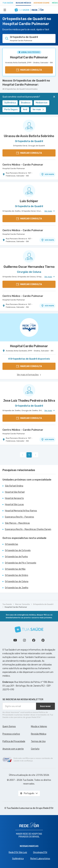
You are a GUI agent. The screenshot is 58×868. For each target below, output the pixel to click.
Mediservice (42, 103)
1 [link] (29, 455)
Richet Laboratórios (40, 859)
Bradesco (26, 103)
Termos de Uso (38, 741)
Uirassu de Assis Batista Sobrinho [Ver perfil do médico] (29, 136)
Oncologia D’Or (40, 852)
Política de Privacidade (14, 741)
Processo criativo (11, 734)
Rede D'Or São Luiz (18, 852)
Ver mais (38, 110)
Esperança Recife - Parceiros (19, 517)
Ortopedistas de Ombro (17, 575)
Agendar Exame (42, 3)
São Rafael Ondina (14, 486)
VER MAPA (47, 174)
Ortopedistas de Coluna (17, 581)
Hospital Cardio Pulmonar (29, 57)
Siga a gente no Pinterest (43, 640)
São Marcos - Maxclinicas (17, 523)
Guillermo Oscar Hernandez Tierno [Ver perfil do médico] (29, 267)
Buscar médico (23, 3)
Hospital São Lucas (14, 504)
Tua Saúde (8, 3)
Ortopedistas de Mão (15, 569)
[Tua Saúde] (29, 629)
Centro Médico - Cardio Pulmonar (23, 165)
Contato (35, 749)
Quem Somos (9, 726)
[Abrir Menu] (5, 10)
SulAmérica (10, 103)
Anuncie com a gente (13, 749)
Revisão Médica (39, 734)
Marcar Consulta (22, 604)
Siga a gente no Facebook (34, 640)
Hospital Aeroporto (14, 498)
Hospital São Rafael (15, 492)
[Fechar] (54, 97)
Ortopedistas (12, 544)
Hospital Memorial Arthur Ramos (21, 511)
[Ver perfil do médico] (29, 126)
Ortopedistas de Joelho (17, 588)
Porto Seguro (11, 110)
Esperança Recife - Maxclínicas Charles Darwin (28, 529)
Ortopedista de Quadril (43, 604)
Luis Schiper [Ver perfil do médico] (29, 201)
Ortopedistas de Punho (16, 557)
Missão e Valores (39, 726)
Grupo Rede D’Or (45, 808)
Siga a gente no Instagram (24, 640)
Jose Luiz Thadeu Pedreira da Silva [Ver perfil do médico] (29, 401)
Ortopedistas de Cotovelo (18, 550)
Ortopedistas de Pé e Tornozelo (21, 563)
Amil (25, 110)
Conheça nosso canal (15, 640)
